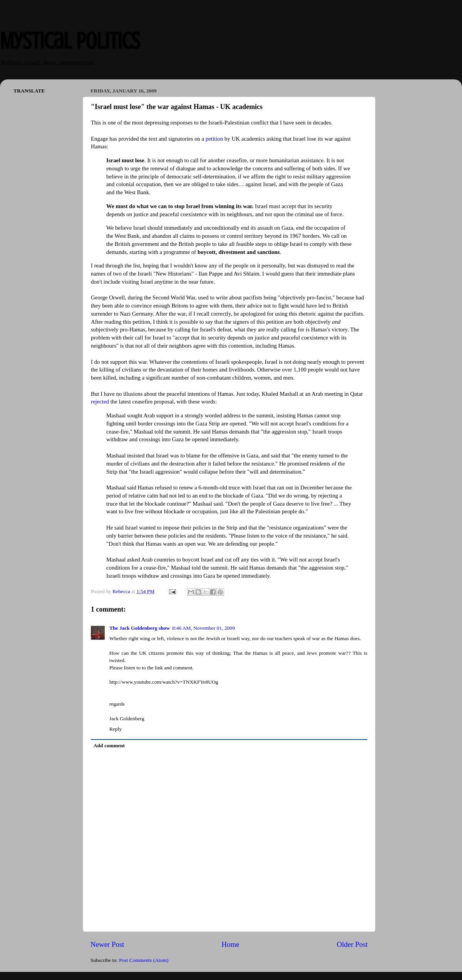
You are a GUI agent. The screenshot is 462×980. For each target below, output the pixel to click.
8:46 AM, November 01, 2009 (203, 628)
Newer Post (107, 944)
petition (214, 139)
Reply (115, 729)
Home (231, 944)
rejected (101, 402)
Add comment (109, 746)
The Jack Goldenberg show (140, 628)
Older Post (352, 944)
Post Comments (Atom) (144, 960)
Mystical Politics (70, 41)
